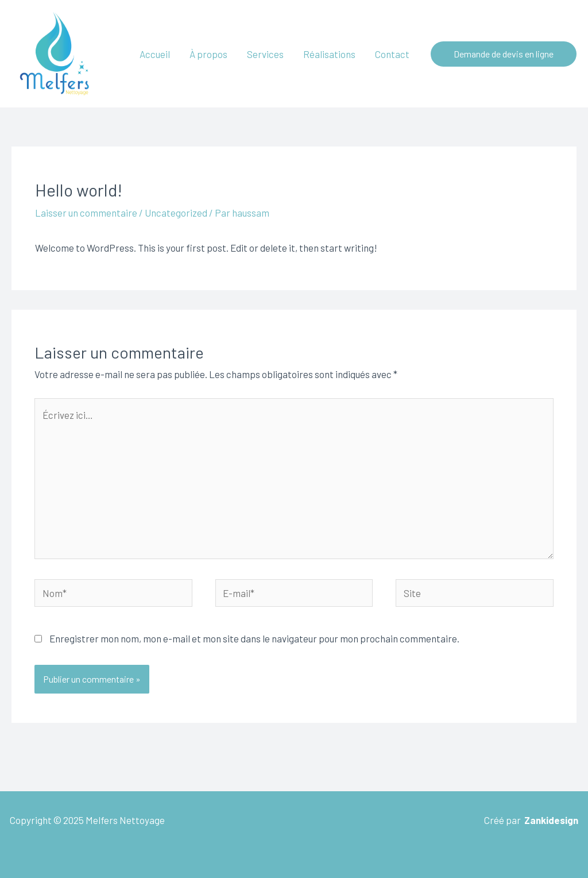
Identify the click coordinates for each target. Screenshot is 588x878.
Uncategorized (176, 213)
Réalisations (329, 54)
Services (265, 54)
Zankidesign (551, 820)
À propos (208, 54)
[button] (504, 54)
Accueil (155, 54)
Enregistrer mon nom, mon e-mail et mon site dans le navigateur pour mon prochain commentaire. (254, 638)
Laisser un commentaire (86, 213)
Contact (392, 54)
